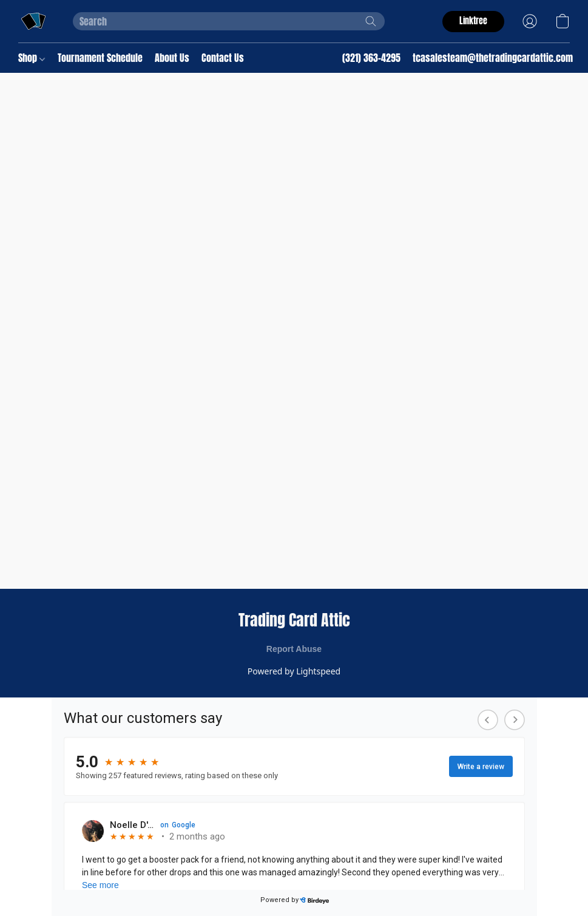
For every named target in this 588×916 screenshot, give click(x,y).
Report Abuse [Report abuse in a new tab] (294, 649)
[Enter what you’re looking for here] (229, 21)
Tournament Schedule (100, 58)
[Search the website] (371, 21)
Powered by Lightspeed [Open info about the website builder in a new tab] (294, 671)
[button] (33, 21)
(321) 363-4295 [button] (371, 58)
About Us (172, 58)
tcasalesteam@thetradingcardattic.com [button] (493, 58)
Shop (32, 58)
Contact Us (223, 58)
